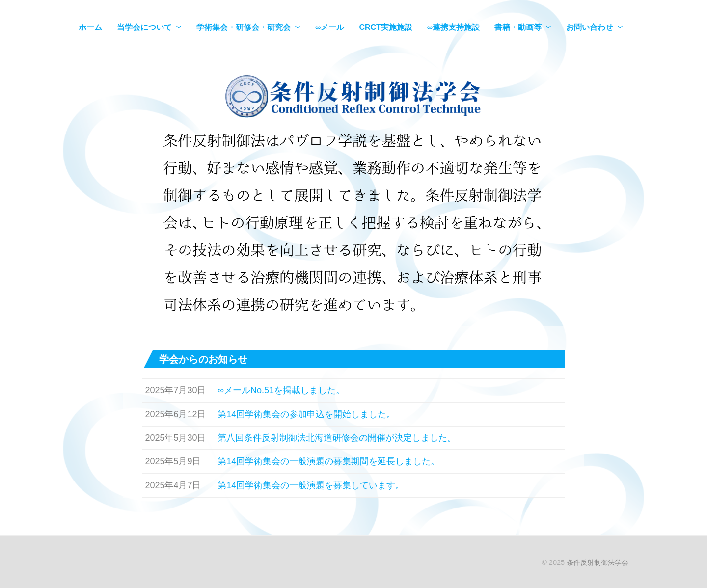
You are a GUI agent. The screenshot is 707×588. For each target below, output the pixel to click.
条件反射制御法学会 (598, 562)
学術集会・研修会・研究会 (244, 27)
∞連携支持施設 (453, 27)
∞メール (330, 27)
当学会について (144, 27)
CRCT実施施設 (385, 27)
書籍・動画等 (518, 27)
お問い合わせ (590, 27)
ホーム (90, 27)
